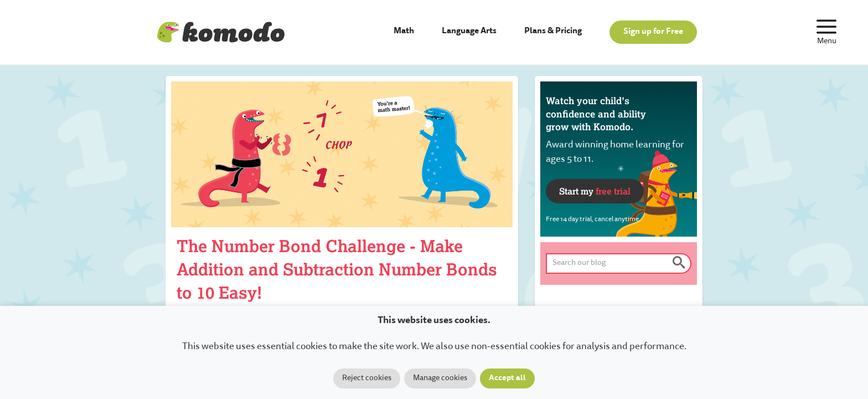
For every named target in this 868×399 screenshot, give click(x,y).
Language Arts (469, 31)
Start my (595, 191)
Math (404, 31)
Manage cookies (440, 378)
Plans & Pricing (553, 31)
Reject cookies (367, 378)
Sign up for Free (653, 32)
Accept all (507, 378)
